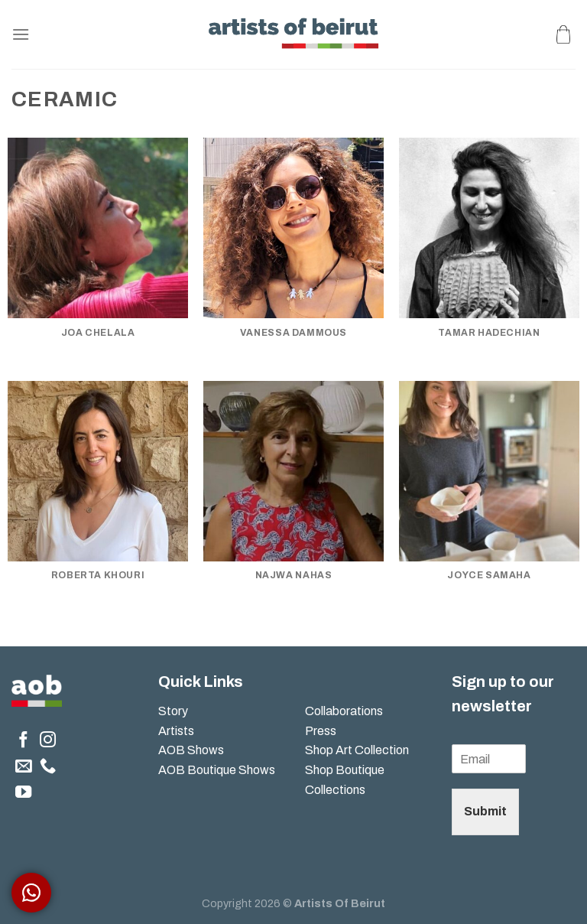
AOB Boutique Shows (217, 770)
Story (173, 711)
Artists (176, 731)
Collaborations (344, 711)
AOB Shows (192, 750)
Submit (485, 811)
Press (321, 731)
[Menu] (21, 34)
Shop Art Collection (357, 750)
